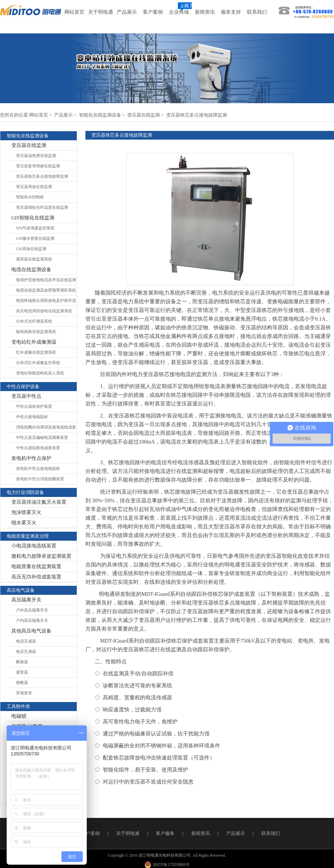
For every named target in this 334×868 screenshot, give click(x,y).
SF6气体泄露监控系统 (35, 228)
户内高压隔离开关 (32, 621)
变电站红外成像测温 (34, 342)
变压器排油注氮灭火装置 (39, 502)
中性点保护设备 (23, 387)
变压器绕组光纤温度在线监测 (42, 207)
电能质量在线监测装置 (36, 566)
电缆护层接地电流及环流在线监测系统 (46, 281)
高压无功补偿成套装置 (36, 577)
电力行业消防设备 (25, 492)
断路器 (22, 662)
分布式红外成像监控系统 (38, 363)
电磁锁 (19, 716)
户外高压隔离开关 (32, 610)
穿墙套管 (24, 693)
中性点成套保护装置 (34, 406)
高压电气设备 (21, 590)
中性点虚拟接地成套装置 (38, 448)
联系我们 (271, 833)
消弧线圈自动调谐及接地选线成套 (46, 427)
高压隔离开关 (26, 600)
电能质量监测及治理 (28, 536)
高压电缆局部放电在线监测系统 (44, 311)
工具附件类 (18, 707)
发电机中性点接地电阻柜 (38, 469)
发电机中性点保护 (31, 458)
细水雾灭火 (24, 523)
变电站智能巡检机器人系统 (40, 373)
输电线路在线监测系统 (36, 332)
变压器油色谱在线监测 (36, 156)
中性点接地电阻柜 (32, 417)
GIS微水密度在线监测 (35, 238)
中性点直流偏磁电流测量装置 (42, 438)
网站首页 (39, 115)
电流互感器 (26, 641)
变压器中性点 (26, 396)
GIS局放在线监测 (31, 249)
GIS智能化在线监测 (33, 218)
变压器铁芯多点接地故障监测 (197, 115)
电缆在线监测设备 (31, 270)
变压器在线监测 (143, 115)
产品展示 (63, 115)
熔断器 (22, 683)
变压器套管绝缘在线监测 (38, 166)
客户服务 (165, 833)
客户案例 (90, 833)
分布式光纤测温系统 (34, 321)
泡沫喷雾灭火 (26, 512)
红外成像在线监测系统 (36, 352)
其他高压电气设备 (31, 631)
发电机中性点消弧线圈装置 (40, 479)
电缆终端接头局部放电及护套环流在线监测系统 (46, 302)
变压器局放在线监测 (34, 187)
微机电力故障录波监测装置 (41, 556)
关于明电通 (128, 833)
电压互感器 (26, 652)
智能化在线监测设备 (100, 115)
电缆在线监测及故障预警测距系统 (46, 290)
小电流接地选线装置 (34, 546)
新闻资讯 (201, 833)
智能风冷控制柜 (30, 197)
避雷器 (22, 672)
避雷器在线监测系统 (34, 259)
